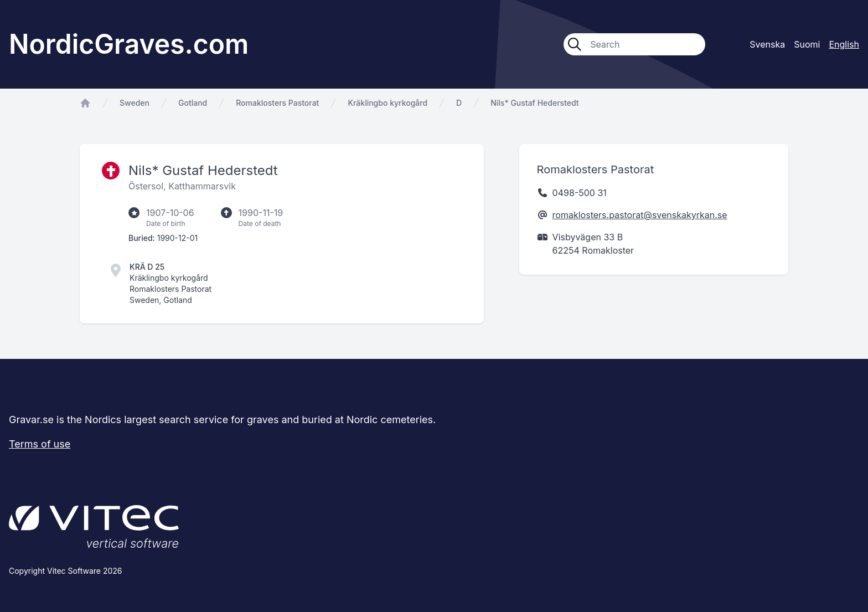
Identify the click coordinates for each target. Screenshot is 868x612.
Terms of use (40, 444)
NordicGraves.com (129, 44)
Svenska (767, 44)
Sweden (135, 103)
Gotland (193, 103)
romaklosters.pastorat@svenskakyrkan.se (640, 215)
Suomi (807, 44)
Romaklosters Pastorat (277, 103)
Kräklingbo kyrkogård (387, 103)
